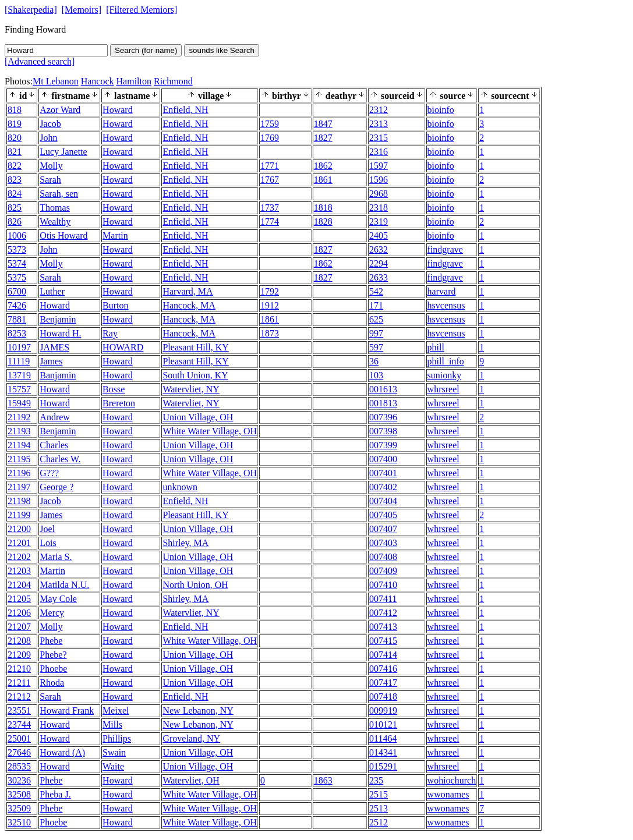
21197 (19, 487)
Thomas (55, 208)
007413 (383, 627)
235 (376, 780)
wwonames (448, 794)
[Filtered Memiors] (142, 10)
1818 (323, 208)
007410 (383, 585)
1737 (270, 208)
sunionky (445, 375)
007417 (383, 683)
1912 (270, 305)
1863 (323, 780)
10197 (19, 347)
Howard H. (60, 333)
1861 (323, 180)
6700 (17, 291)
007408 (383, 557)
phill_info (446, 361)
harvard (442, 291)
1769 (270, 138)
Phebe (51, 641)
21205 (19, 599)
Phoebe (53, 669)
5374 (17, 263)
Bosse (114, 389)
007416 (383, 669)
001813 (383, 403)
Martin (115, 235)
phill (436, 347)
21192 (19, 417)
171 (376, 305)
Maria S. (56, 557)
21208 (19, 641)
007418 (383, 697)
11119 (19, 361)
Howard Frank (67, 710)
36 (374, 361)
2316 (379, 152)
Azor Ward (60, 110)
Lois (48, 543)
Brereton (119, 403)
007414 (383, 655)
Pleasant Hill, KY (195, 347)
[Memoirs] (82, 10)
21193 (19, 431)
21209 (19, 655)
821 (15, 152)
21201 (19, 543)
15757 (19, 389)
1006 (17, 235)
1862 (323, 166)
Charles (54, 445)
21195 (19, 459)
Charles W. (60, 459)
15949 (19, 403)
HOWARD (123, 347)
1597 (379, 166)
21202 (19, 557)
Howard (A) (62, 752)
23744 (19, 724)
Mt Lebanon (56, 81)
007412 (383, 613)
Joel (47, 529)
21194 (19, 445)
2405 (379, 235)
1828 (323, 221)
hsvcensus (446, 305)
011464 (383, 738)
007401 (383, 473)
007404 (383, 501)
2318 (379, 208)
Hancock (98, 81)
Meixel (116, 710)
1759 (270, 124)
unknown (180, 487)
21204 (19, 585)
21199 (19, 515)
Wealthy (55, 221)
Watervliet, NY (191, 389)
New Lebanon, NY (198, 710)
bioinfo (441, 110)
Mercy (52, 613)
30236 (19, 780)
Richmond (173, 81)
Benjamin (58, 319)
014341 (383, 752)
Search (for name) (146, 50)
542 (376, 291)
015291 (383, 766)
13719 (19, 375)
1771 (270, 166)
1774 (270, 221)
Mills (112, 724)
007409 (383, 571)
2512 (379, 822)
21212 (19, 697)
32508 (19, 794)
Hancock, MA (189, 305)
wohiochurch (452, 780)
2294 (379, 263)
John (48, 138)
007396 (383, 417)
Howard (118, 110)
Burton (115, 305)
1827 (323, 138)
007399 (383, 445)
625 (376, 319)
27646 (19, 752)
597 (376, 347)
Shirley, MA (185, 543)
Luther (52, 291)
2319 (379, 221)
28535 (19, 766)
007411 (383, 599)
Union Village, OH (198, 417)
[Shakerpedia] (31, 10)
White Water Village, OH (210, 431)
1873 (270, 333)
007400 (383, 459)
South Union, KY (195, 375)
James (51, 361)
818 (15, 110)
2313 (379, 124)
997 (376, 333)
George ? (56, 487)
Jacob (50, 124)
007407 (383, 529)
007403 (383, 543)
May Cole (58, 599)
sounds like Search (222, 50)
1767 (270, 180)
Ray (110, 333)
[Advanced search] (40, 61)
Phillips (117, 738)
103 (376, 375)
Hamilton (134, 81)
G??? (49, 473)
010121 (383, 724)
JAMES (54, 347)
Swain (114, 752)
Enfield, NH (185, 110)
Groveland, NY (191, 738)
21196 (19, 473)
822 (15, 166)
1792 (270, 291)
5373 (17, 249)
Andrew (55, 417)
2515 (379, 794)
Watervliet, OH (191, 780)
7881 (17, 319)
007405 (383, 515)
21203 (19, 571)
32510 (19, 822)
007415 (383, 641)
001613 (383, 389)
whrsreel (443, 389)
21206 (19, 613)
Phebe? (53, 655)
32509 (19, 808)
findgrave (445, 249)
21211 (19, 683)
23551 (19, 710)
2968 (379, 194)
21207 (19, 627)
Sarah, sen (59, 194)
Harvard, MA (188, 291)
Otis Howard (63, 235)
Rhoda (52, 683)
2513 (379, 808)
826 (15, 221)
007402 (383, 487)
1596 (379, 180)
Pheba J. (55, 794)
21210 (19, 669)
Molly (51, 166)
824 (15, 194)
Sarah (50, 180)
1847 (323, 124)
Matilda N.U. (64, 585)
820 (15, 138)
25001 (19, 738)
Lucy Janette (63, 152)
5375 (17, 277)
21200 (19, 529)
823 (15, 180)
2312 (379, 110)
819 (15, 124)
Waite (113, 766)
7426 (17, 305)
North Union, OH (195, 585)
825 (15, 208)
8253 (17, 333)
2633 (379, 277)
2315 (379, 138)
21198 (19, 501)
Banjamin (58, 375)
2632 (379, 249)
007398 (383, 431)
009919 (383, 710)
